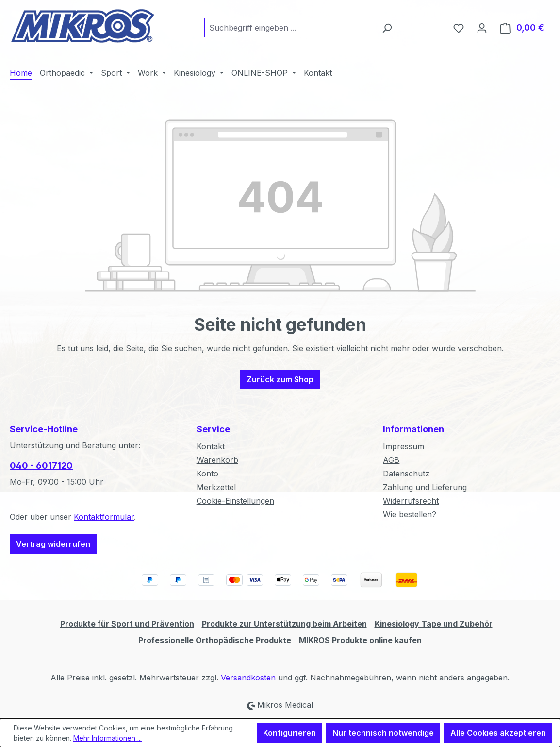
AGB (391, 460)
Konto (207, 474)
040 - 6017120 (41, 466)
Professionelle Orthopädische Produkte (215, 640)
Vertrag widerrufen (53, 544)
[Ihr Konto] (482, 28)
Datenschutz (406, 474)
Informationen (413, 429)
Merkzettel (216, 487)
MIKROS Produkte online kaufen (360, 640)
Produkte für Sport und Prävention (127, 624)
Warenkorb (217, 460)
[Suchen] (387, 28)
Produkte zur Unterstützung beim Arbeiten (284, 624)
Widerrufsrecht (411, 501)
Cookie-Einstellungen (235, 501)
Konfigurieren (289, 733)
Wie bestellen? (410, 514)
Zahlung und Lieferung (425, 487)
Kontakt (211, 446)
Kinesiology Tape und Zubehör (434, 624)
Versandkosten (248, 678)
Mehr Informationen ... (107, 738)
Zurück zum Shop (280, 379)
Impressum (404, 446)
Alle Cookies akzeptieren (498, 733)
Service (213, 429)
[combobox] (290, 28)
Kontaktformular (104, 517)
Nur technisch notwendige (383, 733)
